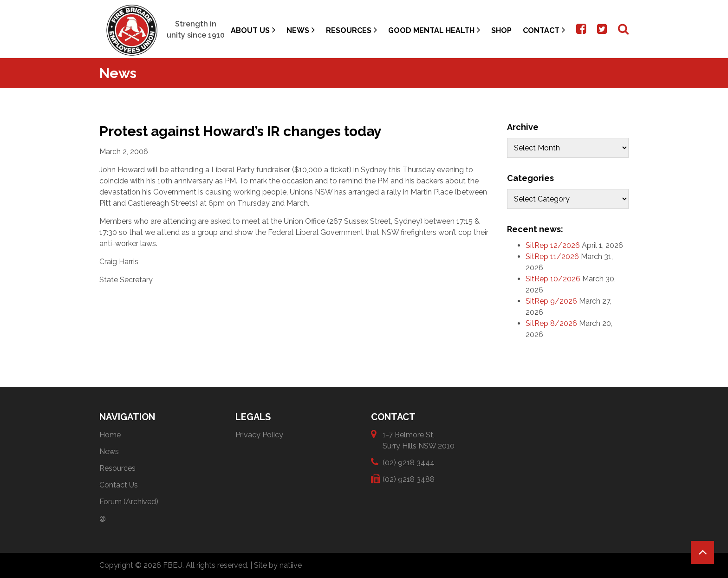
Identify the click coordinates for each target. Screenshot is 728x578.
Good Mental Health (434, 30)
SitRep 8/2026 (551, 323)
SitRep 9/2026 (551, 301)
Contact (544, 30)
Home (110, 435)
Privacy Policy (259, 435)
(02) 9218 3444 (409, 462)
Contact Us (119, 485)
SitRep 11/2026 (552, 257)
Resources (351, 30)
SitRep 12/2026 (553, 245)
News (301, 30)
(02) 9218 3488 (409, 479)
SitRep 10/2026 (553, 279)
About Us (253, 30)
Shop (501, 30)
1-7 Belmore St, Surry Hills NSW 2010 (419, 440)
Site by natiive (278, 565)
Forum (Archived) (129, 502)
